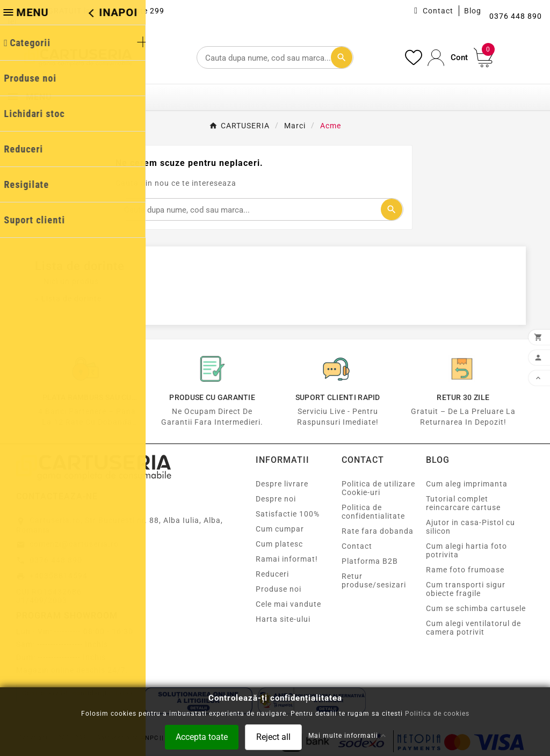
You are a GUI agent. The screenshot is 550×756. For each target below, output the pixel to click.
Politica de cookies (437, 713)
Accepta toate (202, 736)
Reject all (273, 736)
